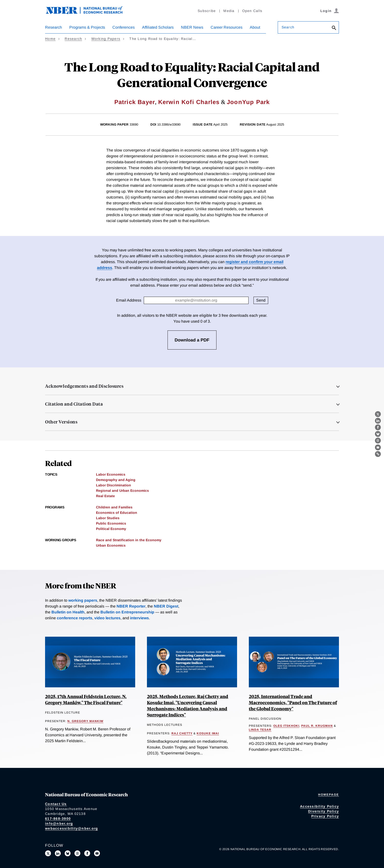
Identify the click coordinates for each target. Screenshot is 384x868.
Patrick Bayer (135, 102)
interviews (139, 618)
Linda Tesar (260, 730)
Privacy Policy (325, 816)
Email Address (129, 300)
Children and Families (114, 507)
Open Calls (252, 11)
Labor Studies (108, 518)
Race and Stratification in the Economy (129, 540)
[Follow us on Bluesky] (68, 853)
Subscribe (207, 11)
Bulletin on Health (68, 612)
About (255, 27)
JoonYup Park (248, 102)
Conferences (124, 27)
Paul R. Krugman (317, 726)
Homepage (329, 795)
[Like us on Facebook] (87, 853)
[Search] (334, 28)
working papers (83, 600)
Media (229, 11)
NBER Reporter (131, 606)
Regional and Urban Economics (122, 491)
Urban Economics (111, 545)
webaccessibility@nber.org (72, 828)
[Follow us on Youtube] (97, 853)
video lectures (107, 618)
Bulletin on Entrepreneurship (127, 612)
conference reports (75, 618)
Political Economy (111, 529)
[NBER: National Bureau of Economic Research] (88, 13)
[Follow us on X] (48, 853)
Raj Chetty (182, 733)
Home (50, 39)
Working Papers (106, 39)
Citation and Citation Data (74, 404)
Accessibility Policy (319, 806)
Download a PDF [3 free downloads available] (192, 340)
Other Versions (61, 422)
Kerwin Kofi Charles (189, 102)
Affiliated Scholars (158, 27)
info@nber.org (59, 823)
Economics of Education (117, 513)
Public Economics (111, 523)
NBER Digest (166, 606)
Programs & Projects (87, 27)
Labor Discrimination (114, 485)
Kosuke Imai (208, 733)
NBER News (192, 27)
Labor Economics (111, 474)
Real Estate (105, 496)
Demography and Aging (116, 480)
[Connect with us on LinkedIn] (58, 853)
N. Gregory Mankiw (85, 721)
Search (288, 27)
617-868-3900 (58, 819)
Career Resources (227, 27)
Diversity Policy (324, 811)
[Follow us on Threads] (77, 853)
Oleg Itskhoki (286, 726)
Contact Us (56, 804)
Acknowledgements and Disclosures (84, 386)
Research (54, 27)
